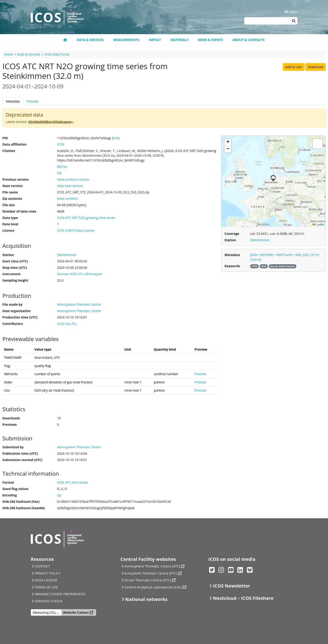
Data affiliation (15, 144)
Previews (10, 425)
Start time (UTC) (15, 261)
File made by (13, 304)
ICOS (61, 144)
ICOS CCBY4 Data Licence (76, 230)
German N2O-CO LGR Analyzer (80, 274)
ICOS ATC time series (73, 482)
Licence (8, 230)
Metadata (13, 101)
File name (10, 192)
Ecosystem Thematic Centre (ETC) (151, 573)
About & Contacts (249, 40)
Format (8, 482)
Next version (13, 186)
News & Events (210, 40)
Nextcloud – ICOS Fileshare (243, 598)
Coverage (232, 234)
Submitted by (13, 447)
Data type (10, 218)
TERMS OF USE (46, 587)
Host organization (17, 311)
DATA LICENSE (46, 580)
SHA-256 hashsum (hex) (21, 502)
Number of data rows (19, 211)
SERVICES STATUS (49, 601)
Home (9, 54)
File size (9, 205)
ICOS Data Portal (57, 54)
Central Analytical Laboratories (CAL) (153, 587)
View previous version (73, 179)
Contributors (13, 324)
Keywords (232, 266)
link (116, 138)
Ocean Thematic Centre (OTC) (148, 580)
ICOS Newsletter (232, 586)
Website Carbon (76, 612)
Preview (33, 101)
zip (59, 495)
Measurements (126, 40)
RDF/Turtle (285, 255)
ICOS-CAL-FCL (67, 324)
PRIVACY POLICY (47, 573)
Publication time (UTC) (20, 453)
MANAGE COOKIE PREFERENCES (60, 594)
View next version (70, 186)
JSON (254, 255)
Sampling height (15, 280)
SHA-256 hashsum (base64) (24, 508)
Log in (291, 12)
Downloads (11, 418)
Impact (155, 40)
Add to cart (294, 67)
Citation (9, 151)
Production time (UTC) (20, 317)
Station (8, 255)
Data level (10, 224)
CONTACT (42, 566)
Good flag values (16, 489)
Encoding (10, 495)
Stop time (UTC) (15, 268)
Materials (179, 40)
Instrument (12, 274)
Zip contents (12, 199)
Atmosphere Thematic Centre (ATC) (152, 566)
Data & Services (90, 40)
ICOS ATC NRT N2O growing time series (86, 218)
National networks (146, 599)
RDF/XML (268, 255)
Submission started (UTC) (22, 460)
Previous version (16, 179)
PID (5, 138)
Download (315, 67)
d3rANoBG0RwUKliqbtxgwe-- (51, 122)
